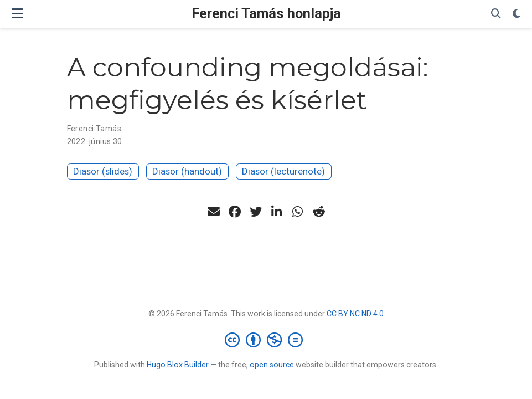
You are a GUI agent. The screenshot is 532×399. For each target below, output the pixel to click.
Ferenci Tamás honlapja (266, 14)
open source (272, 365)
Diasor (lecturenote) (283, 171)
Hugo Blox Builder (178, 365)
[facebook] (235, 212)
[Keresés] (496, 14)
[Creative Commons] (266, 340)
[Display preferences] (516, 14)
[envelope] (214, 212)
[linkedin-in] (277, 212)
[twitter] (256, 212)
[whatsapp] (298, 212)
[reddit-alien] (319, 212)
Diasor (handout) (187, 171)
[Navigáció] (17, 14)
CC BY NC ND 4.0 (355, 314)
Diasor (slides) (103, 171)
